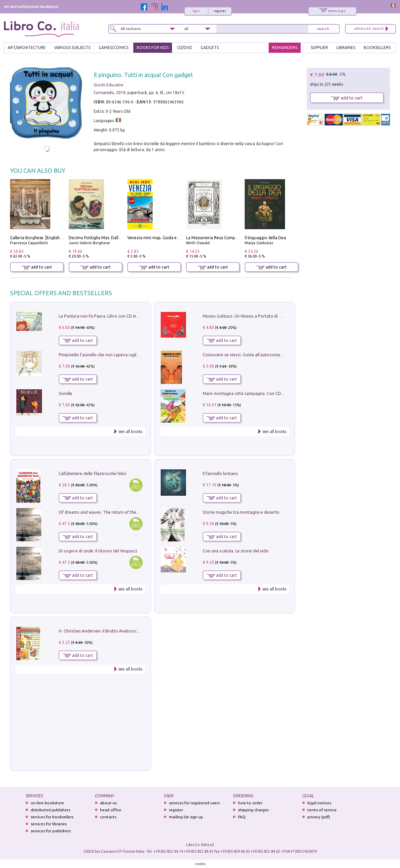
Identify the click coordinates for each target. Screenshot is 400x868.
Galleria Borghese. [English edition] (43, 238)
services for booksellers (52, 817)
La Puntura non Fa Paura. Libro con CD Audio (102, 316)
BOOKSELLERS (377, 48)
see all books (130, 431)
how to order (250, 803)
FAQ (242, 817)
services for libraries (49, 824)
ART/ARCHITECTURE (27, 48)
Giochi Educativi (108, 85)
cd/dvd (185, 48)
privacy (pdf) (319, 817)
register (220, 11)
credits (200, 864)
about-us (108, 803)
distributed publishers (50, 810)
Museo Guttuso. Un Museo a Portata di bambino (249, 316)
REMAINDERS (285, 48)
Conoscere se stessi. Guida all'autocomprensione (250, 355)
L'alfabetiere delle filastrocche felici (92, 473)
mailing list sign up (186, 817)
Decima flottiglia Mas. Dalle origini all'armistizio (114, 238)
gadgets (210, 48)
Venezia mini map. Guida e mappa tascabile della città (178, 238)
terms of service (322, 810)
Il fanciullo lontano (220, 473)
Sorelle (65, 393)
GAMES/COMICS (113, 48)
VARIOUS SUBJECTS (72, 48)
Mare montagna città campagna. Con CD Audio (248, 393)
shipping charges (253, 810)
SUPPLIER (319, 48)
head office (111, 810)
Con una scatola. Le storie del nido (236, 551)
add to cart (37, 267)
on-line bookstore (47, 803)
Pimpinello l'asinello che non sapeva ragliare (101, 355)
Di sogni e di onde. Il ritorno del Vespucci (98, 551)
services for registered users (194, 803)
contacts (108, 817)
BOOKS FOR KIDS (153, 48)
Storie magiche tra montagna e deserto (241, 512)
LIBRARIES (346, 48)
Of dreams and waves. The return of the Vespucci (106, 512)
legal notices (319, 803)
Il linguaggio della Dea (265, 238)
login (196, 11)
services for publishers (51, 831)
